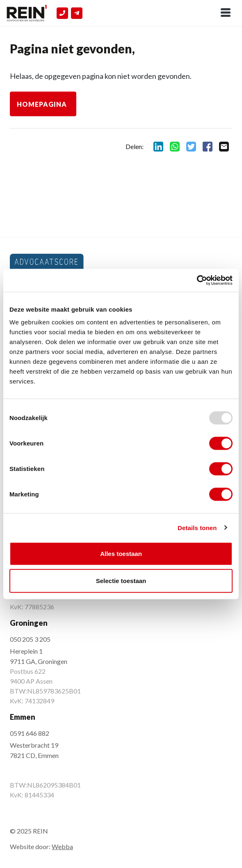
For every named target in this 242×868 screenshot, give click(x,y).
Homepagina (42, 104)
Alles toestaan (121, 554)
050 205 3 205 (30, 639)
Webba (62, 846)
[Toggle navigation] (226, 13)
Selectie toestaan (121, 580)
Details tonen (197, 527)
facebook (208, 147)
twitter (191, 147)
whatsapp (175, 147)
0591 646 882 (30, 733)
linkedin (158, 147)
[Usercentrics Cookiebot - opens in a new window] (197, 280)
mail (224, 147)
